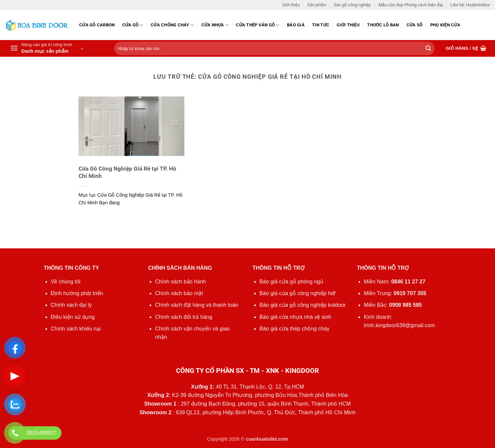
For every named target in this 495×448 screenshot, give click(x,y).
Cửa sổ (415, 25)
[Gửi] (428, 49)
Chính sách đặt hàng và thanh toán (197, 305)
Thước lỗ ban (383, 25)
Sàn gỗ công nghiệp (352, 5)
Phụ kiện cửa (445, 25)
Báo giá (296, 25)
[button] (47, 48)
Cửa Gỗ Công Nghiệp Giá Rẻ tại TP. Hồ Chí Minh (127, 172)
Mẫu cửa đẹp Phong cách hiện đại (411, 5)
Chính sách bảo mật (179, 293)
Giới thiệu (291, 5)
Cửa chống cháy (172, 25)
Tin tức (321, 25)
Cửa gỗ (133, 25)
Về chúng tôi (66, 282)
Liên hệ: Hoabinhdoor (470, 5)
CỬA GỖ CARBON (97, 25)
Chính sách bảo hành (180, 282)
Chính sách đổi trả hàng (184, 317)
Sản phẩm (317, 5)
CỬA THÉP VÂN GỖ (258, 25)
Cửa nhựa (215, 25)
